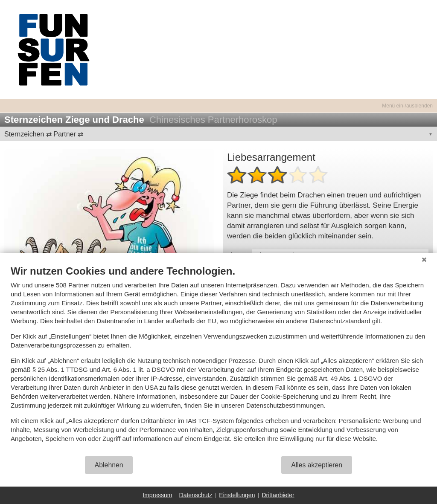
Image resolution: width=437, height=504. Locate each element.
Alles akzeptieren (317, 465)
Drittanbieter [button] (278, 495)
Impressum (157, 495)
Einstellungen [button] (237, 495)
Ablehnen (109, 465)
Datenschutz (196, 495)
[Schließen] (424, 260)
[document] (218, 360)
